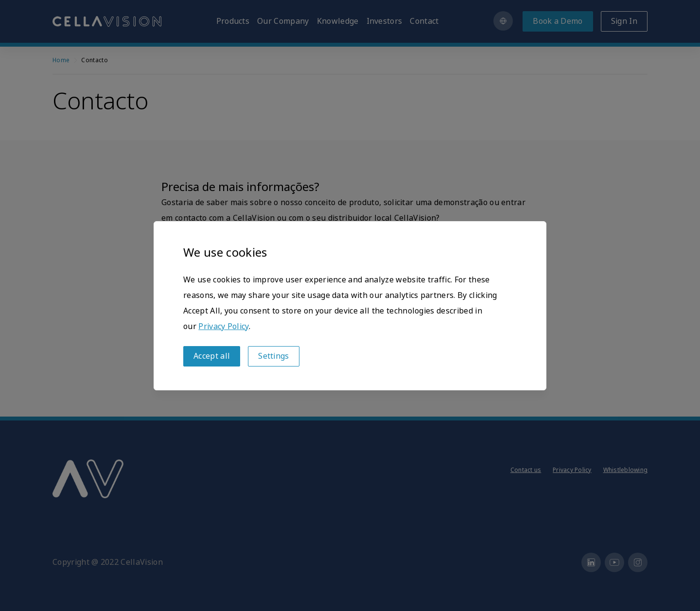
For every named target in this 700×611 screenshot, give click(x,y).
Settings (274, 356)
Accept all (212, 356)
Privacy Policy (223, 326)
